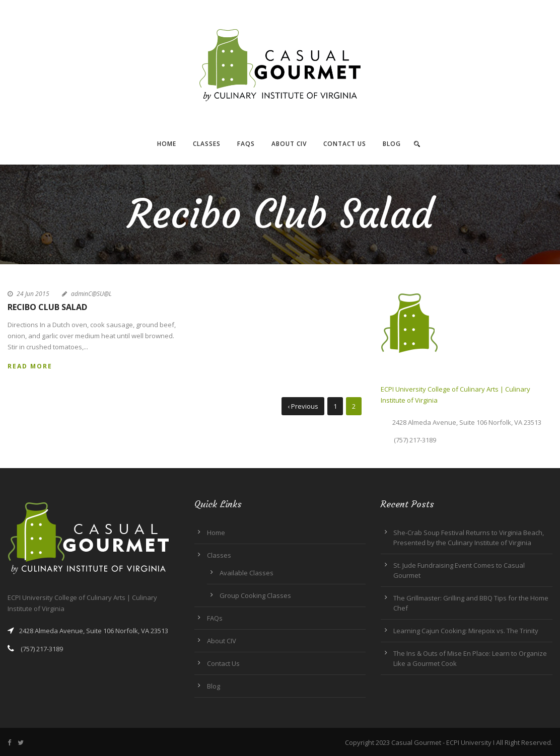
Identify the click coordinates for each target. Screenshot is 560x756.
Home (167, 144)
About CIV (289, 144)
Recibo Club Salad (47, 307)
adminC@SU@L (91, 294)
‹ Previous (303, 406)
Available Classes (247, 573)
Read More (30, 366)
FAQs (246, 144)
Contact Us (345, 144)
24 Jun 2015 (33, 294)
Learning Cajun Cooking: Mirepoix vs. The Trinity (466, 631)
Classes (207, 144)
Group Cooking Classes (255, 595)
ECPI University (469, 742)
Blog (392, 144)
